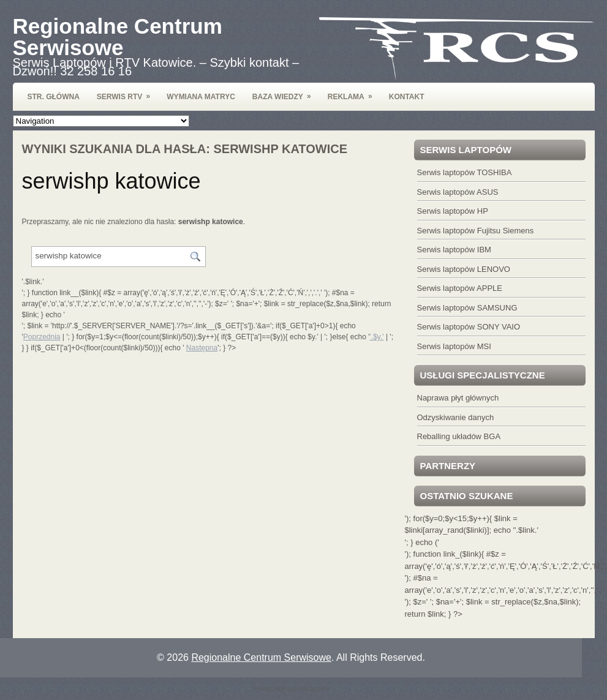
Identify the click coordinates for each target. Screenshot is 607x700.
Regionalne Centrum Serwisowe (118, 37)
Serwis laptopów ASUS (458, 192)
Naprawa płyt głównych (458, 398)
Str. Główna (54, 97)
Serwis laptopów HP (453, 211)
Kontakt (407, 97)
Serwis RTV (127, 92)
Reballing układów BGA (459, 436)
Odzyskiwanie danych (456, 417)
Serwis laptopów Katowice (291, 688)
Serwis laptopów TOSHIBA (465, 172)
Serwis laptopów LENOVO (464, 269)
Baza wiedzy (286, 92)
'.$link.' (526, 530)
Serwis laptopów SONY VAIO (469, 327)
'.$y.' (377, 337)
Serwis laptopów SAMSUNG (467, 308)
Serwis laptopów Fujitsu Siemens (476, 231)
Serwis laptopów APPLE (460, 288)
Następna (202, 348)
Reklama (354, 92)
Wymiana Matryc (201, 97)
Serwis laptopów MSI (454, 346)
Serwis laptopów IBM (454, 250)
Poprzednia (42, 337)
